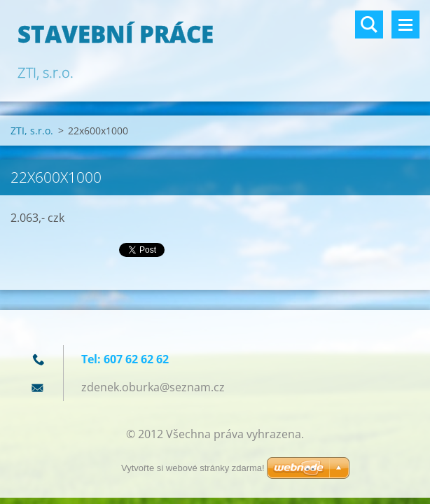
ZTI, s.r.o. (32, 131)
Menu (405, 24)
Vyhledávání (369, 24)
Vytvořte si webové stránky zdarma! (193, 468)
